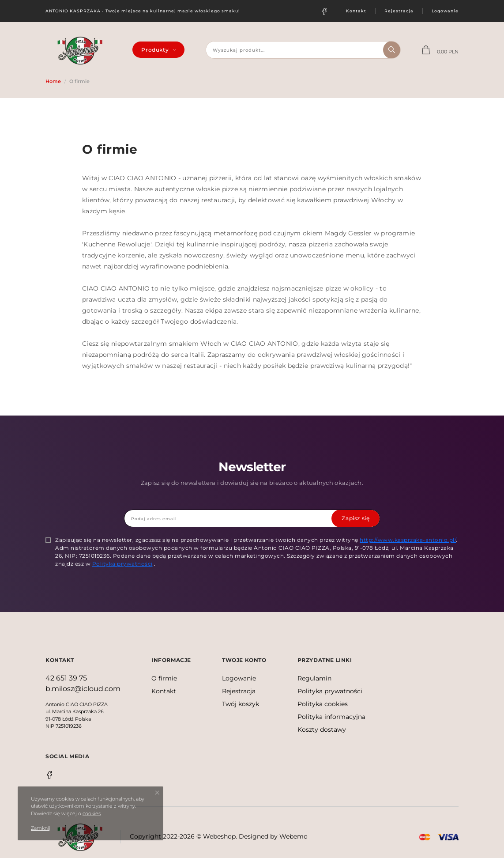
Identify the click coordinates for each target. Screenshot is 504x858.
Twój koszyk (241, 704)
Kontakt (356, 11)
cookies (92, 813)
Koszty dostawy (322, 729)
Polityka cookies (323, 704)
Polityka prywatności (122, 563)
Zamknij (41, 828)
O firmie (164, 678)
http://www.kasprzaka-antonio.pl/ (408, 539)
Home (53, 81)
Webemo (293, 836)
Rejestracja (399, 11)
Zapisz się (355, 518)
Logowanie (445, 11)
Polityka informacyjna (331, 717)
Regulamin (314, 678)
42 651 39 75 (66, 678)
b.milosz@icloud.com (83, 689)
